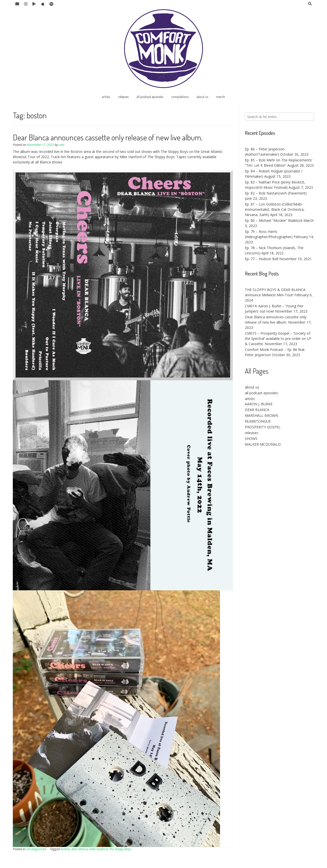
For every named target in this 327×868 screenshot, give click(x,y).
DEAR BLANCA (257, 410)
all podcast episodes (150, 97)
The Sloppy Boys (120, 849)
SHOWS (251, 439)
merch (221, 97)
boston (65, 849)
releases (123, 97)
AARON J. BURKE (259, 404)
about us (202, 97)
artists (106, 97)
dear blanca (79, 849)
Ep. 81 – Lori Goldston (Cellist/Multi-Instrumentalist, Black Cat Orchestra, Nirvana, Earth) (275, 209)
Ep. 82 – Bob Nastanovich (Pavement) (276, 193)
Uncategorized (36, 849)
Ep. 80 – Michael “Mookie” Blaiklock (274, 220)
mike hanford (98, 849)
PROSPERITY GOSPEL (263, 427)
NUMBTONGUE (258, 421)
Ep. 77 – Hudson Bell (262, 259)
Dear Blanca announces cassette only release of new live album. (107, 137)
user (62, 145)
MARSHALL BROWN (261, 415)
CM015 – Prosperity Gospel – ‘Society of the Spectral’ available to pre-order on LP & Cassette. (278, 339)
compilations (180, 97)
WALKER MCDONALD (263, 444)
